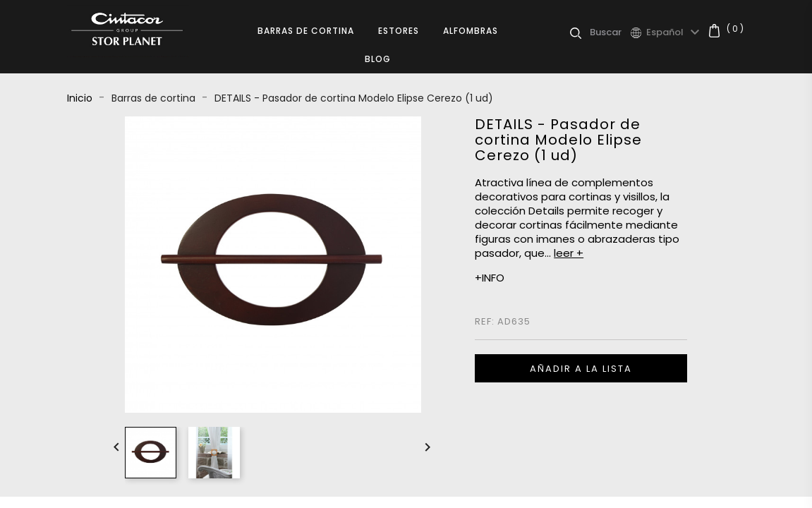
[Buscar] (610, 32)
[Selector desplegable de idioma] (675, 32)
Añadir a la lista (581, 369)
